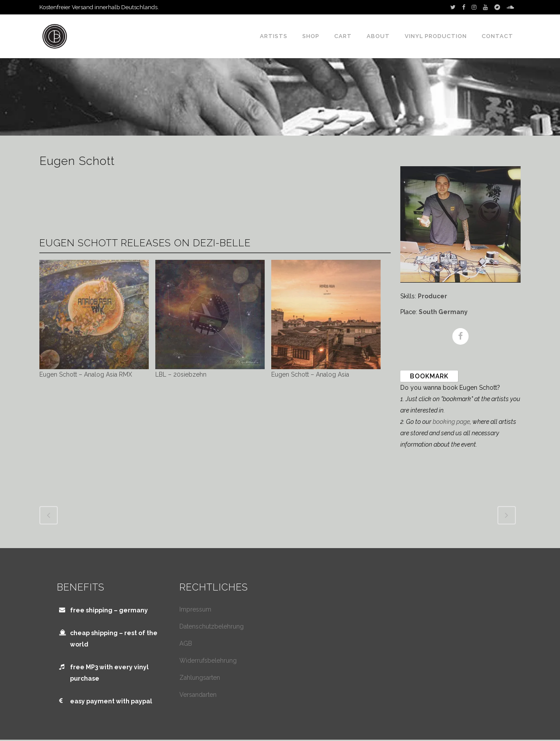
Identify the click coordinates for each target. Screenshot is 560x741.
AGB (186, 643)
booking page (451, 422)
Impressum (195, 609)
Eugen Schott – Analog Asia (310, 374)
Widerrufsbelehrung (208, 661)
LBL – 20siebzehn (181, 374)
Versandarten (198, 695)
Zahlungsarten (200, 678)
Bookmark (429, 376)
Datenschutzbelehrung (212, 626)
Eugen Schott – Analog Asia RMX (86, 374)
